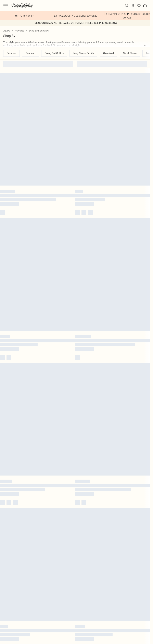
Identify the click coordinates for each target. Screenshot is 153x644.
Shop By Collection (39, 31)
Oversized (109, 53)
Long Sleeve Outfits (83, 53)
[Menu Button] (6, 6)
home (7, 31)
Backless (11, 53)
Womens (19, 31)
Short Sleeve (130, 53)
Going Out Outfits (54, 53)
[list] (75, 16)
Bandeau (30, 53)
